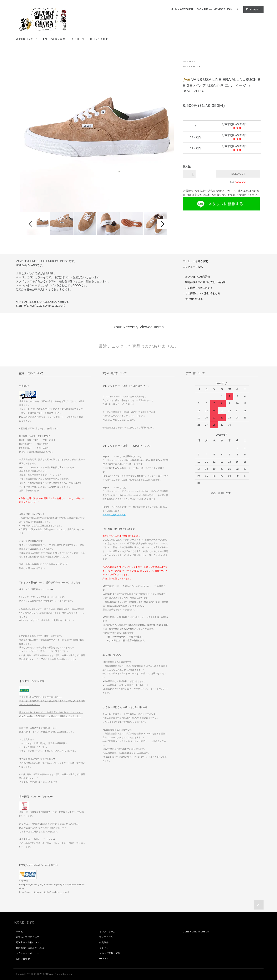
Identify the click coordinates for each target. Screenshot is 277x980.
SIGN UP (202, 9)
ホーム (19, 932)
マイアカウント (107, 937)
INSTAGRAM (54, 39)
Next (162, 224)
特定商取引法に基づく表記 (30, 948)
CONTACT (99, 39)
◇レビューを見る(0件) (195, 261)
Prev (32, 224)
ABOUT (78, 39)
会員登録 (104, 942)
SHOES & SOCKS (192, 67)
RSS (102, 959)
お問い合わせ (23, 959)
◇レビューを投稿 (193, 267)
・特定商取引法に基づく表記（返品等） (205, 282)
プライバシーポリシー (28, 953)
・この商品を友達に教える (198, 288)
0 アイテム (253, 9)
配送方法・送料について (29, 942)
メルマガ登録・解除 (110, 953)
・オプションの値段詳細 (196, 277)
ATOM (110, 959)
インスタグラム (107, 932)
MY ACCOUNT (184, 9)
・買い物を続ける (193, 299)
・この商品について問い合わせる (201, 293)
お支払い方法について (28, 937)
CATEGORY (25, 39)
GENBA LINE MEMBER (196, 932)
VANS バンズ (189, 61)
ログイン (104, 948)
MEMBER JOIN (223, 9)
